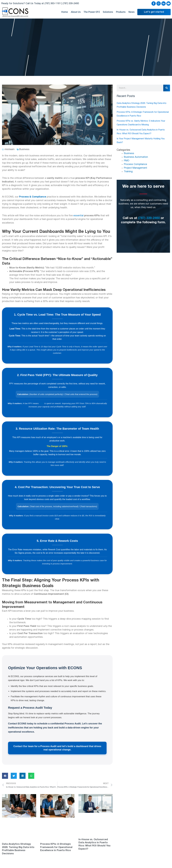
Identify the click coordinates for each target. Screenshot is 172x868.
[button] (5, 776)
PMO (127, 161)
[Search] (167, 88)
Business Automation (136, 157)
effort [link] (42, 403)
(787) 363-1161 (53, 4)
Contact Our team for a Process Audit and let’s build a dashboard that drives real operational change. (57, 748)
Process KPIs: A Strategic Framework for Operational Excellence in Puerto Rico (56, 847)
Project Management (136, 168)
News (131, 12)
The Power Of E (92, 12)
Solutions (108, 12)
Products (121, 12)
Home (65, 12)
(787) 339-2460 (71, 4)
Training (128, 172)
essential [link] (78, 216)
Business (24, 149)
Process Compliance (135, 164)
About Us (76, 12)
